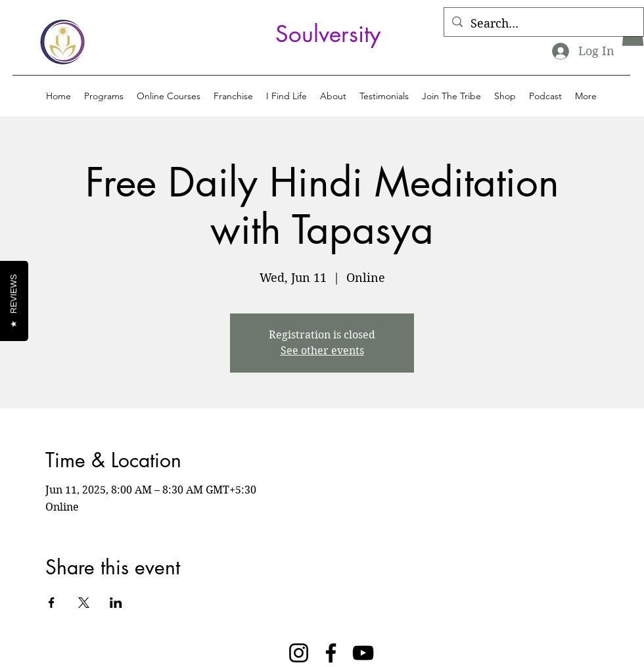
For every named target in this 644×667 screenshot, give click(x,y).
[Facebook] (331, 653)
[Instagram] (299, 653)
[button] (104, 96)
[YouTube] (363, 653)
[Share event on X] (84, 603)
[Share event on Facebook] (52, 603)
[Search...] (543, 24)
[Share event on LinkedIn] (116, 603)
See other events (322, 351)
